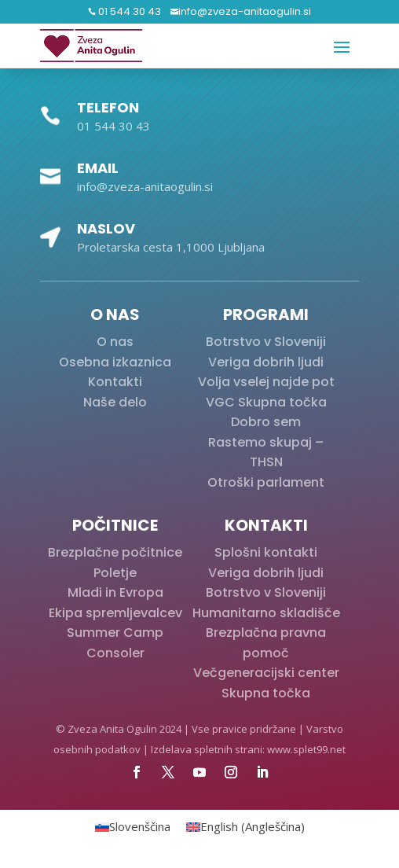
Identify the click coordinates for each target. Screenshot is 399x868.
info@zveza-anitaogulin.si (245, 11)
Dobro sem (266, 422)
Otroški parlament (266, 482)
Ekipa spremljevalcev (115, 613)
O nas (115, 342)
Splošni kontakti (266, 552)
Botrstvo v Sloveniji (266, 342)
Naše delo (115, 402)
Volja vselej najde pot (266, 382)
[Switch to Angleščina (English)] (245, 827)
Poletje (115, 573)
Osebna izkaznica (115, 362)
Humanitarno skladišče (266, 613)
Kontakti (115, 382)
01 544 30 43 (128, 11)
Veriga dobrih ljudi (266, 362)
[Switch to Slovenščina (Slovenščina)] (133, 827)
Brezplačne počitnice (115, 552)
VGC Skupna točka (266, 402)
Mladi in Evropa (115, 592)
